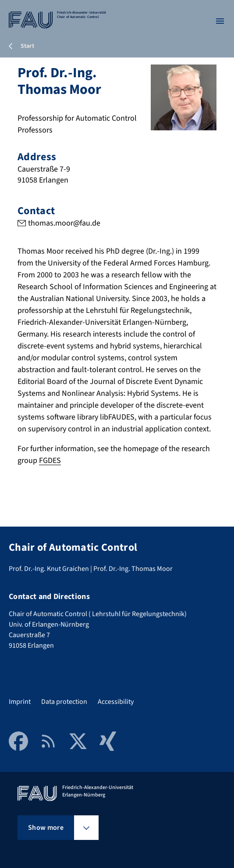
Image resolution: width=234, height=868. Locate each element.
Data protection (64, 702)
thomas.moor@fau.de (64, 223)
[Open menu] (220, 21)
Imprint (20, 702)
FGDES (50, 461)
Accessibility (116, 702)
